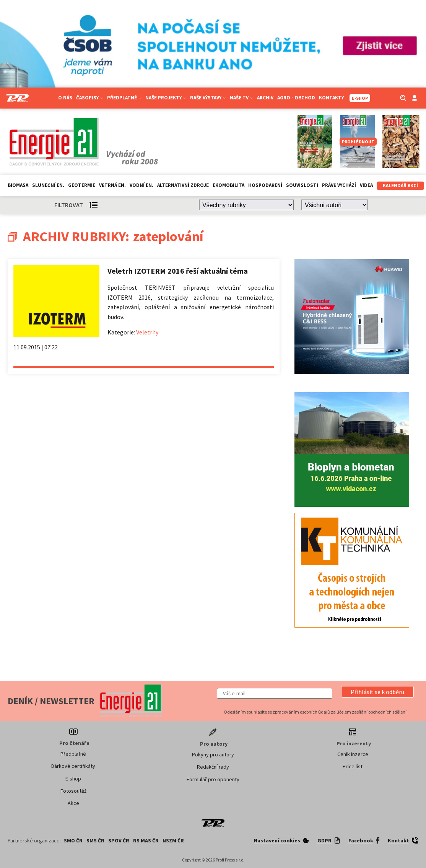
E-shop (73, 779)
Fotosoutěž (73, 791)
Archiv (265, 98)
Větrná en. (112, 185)
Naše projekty (166, 98)
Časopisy (90, 98)
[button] (377, 692)
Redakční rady (213, 767)
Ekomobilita (228, 185)
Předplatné (124, 98)
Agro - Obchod (296, 98)
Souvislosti (302, 185)
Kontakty (331, 98)
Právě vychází (339, 185)
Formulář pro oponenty (213, 779)
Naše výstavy (208, 98)
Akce (73, 803)
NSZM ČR (173, 840)
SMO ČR (73, 840)
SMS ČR (95, 840)
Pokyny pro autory (213, 754)
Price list (353, 766)
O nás (65, 98)
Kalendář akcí (400, 186)
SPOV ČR (119, 840)
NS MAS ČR (146, 840)
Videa (366, 185)
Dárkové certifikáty (73, 766)
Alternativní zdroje (183, 185)
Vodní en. (141, 185)
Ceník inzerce (353, 754)
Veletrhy (147, 332)
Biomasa (18, 185)
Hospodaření (265, 185)
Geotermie (82, 185)
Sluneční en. (48, 185)
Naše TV (241, 98)
